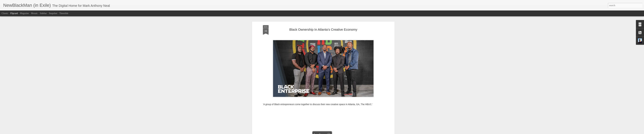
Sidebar (43, 13)
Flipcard (14, 13)
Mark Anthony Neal (336, 87)
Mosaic (34, 13)
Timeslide (64, 13)
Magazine (24, 13)
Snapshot (53, 13)
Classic (5, 13)
